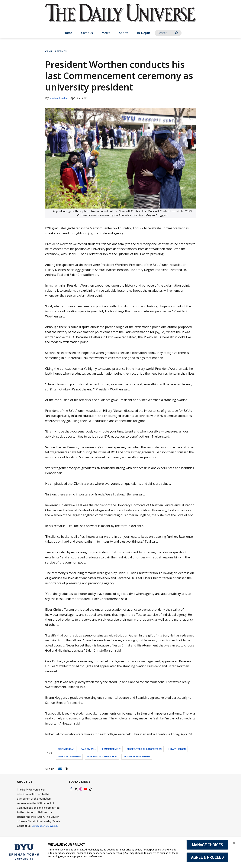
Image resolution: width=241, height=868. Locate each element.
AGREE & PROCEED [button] (207, 857)
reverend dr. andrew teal (102, 756)
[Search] (168, 33)
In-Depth (144, 33)
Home (68, 33)
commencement (111, 749)
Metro (106, 33)
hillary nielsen (177, 749)
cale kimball (88, 749)
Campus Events (56, 51)
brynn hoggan (66, 749)
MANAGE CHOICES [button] (207, 845)
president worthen (69, 756)
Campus (87, 33)
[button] (235, 844)
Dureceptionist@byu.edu (32, 830)
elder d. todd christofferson (144, 749)
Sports (124, 33)
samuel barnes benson (137, 756)
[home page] (120, 17)
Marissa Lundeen (61, 98)
